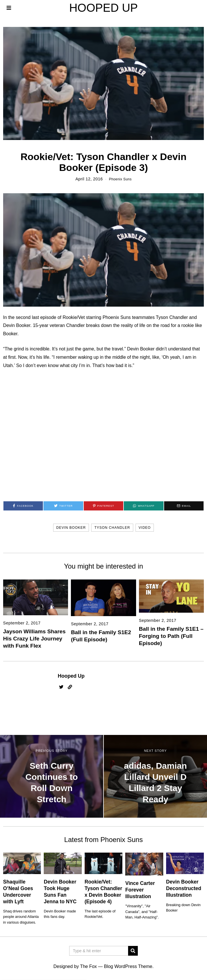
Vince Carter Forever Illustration (140, 890)
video (145, 528)
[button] (133, 951)
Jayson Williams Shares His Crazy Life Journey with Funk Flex (34, 639)
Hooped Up (71, 676)
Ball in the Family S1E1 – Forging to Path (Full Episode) (171, 636)
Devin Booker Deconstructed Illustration (184, 888)
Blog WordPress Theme (128, 966)
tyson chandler (112, 528)
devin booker (71, 528)
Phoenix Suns (120, 179)
